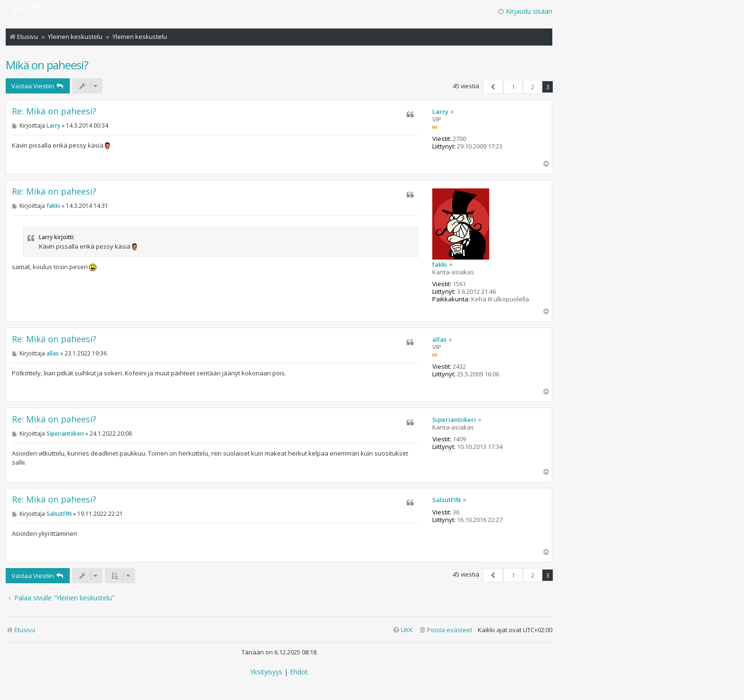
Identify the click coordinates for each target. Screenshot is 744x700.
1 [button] (513, 87)
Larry (440, 112)
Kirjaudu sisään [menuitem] (525, 11)
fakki (440, 265)
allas (439, 340)
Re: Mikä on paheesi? (54, 111)
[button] (493, 87)
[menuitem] (445, 630)
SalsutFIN (446, 500)
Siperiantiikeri (454, 420)
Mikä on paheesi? (47, 65)
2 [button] (533, 87)
